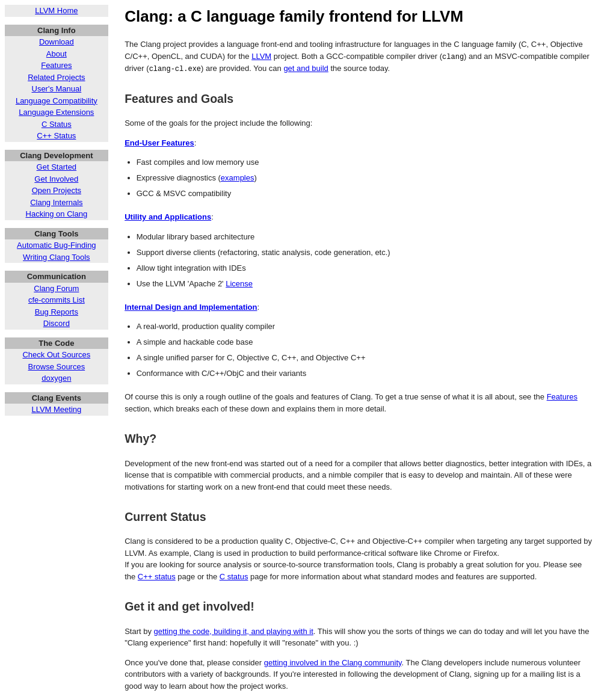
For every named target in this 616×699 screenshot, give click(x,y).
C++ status (157, 576)
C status (234, 576)
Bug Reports (57, 312)
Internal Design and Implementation (191, 306)
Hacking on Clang (57, 214)
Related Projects (56, 77)
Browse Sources (57, 367)
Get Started (57, 167)
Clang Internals (56, 202)
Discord (57, 323)
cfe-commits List (57, 300)
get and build (306, 68)
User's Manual (57, 89)
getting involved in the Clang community (333, 662)
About (57, 54)
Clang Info (57, 30)
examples (238, 177)
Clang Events (57, 398)
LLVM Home (56, 11)
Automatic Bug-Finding (57, 245)
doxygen (56, 378)
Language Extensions (56, 112)
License (239, 283)
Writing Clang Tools (57, 257)
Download (57, 42)
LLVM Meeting (56, 409)
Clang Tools (56, 234)
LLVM (261, 56)
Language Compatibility (57, 101)
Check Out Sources (56, 355)
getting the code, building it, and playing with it (234, 631)
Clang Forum (56, 288)
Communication (57, 276)
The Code (56, 343)
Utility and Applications (168, 216)
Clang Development (56, 156)
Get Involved (56, 179)
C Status (57, 124)
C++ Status (56, 136)
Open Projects (57, 190)
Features (56, 65)
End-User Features (159, 142)
